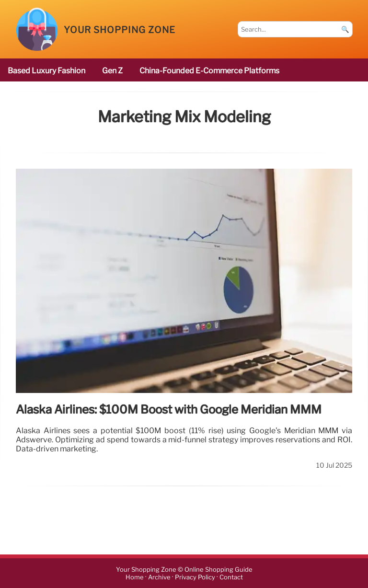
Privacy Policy (195, 577)
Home (135, 577)
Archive (159, 577)
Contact (231, 577)
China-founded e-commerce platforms (209, 71)
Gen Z (112, 71)
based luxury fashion (46, 71)
